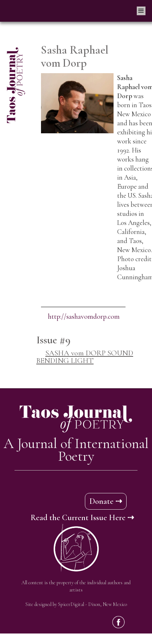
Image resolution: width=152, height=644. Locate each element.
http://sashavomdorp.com (84, 317)
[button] (141, 11)
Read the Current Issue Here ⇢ (82, 518)
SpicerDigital (71, 604)
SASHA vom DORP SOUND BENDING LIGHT (85, 357)
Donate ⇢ (106, 501)
